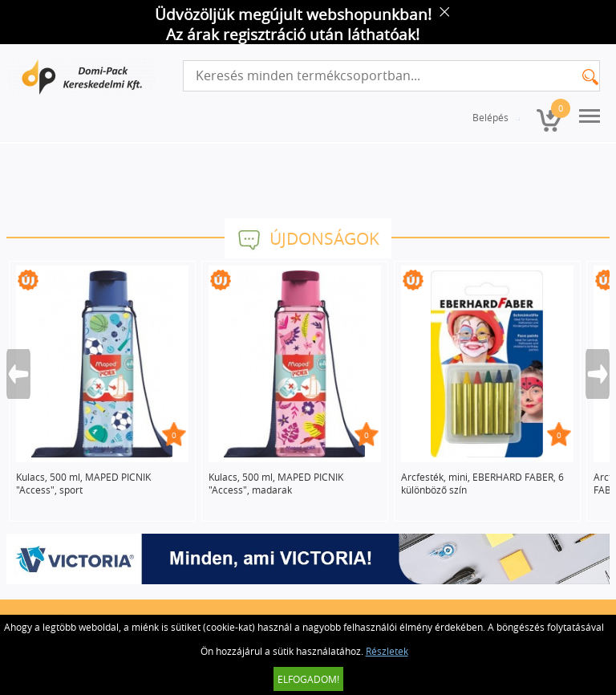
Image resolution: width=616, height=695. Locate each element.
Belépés (490, 117)
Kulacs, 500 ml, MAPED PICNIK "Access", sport (83, 483)
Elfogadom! (308, 679)
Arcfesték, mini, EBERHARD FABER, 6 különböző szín (482, 483)
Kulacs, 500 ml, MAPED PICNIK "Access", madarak (276, 483)
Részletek (387, 651)
